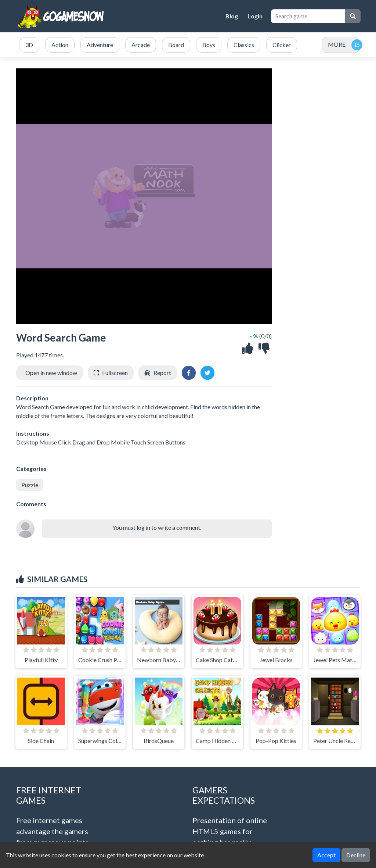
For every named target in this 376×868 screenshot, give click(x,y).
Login (255, 16)
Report (162, 373)
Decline (356, 855)
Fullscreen (115, 373)
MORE (337, 44)
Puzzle (30, 485)
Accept (326, 855)
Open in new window (51, 373)
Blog (232, 16)
